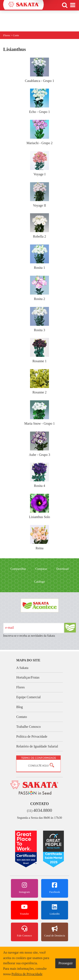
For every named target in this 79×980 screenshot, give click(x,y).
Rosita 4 (39, 475)
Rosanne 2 (39, 382)
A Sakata (22, 668)
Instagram (24, 888)
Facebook (55, 888)
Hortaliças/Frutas (28, 677)
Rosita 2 (39, 288)
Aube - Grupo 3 (40, 444)
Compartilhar (18, 569)
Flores (20, 687)
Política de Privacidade (32, 736)
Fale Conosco (24, 931)
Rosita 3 (39, 319)
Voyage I (39, 164)
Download (62, 569)
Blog (19, 707)
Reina (39, 537)
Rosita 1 (39, 257)
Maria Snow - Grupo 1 (40, 413)
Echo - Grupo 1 (39, 101)
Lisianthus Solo (39, 506)
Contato (22, 717)
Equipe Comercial (28, 697)
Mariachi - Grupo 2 (39, 132)
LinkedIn (55, 910)
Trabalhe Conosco (28, 727)
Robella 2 (39, 226)
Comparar (41, 569)
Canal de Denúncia (55, 931)
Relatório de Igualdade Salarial (37, 746)
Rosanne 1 (39, 350)
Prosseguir (66, 963)
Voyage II (39, 195)
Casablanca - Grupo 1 (39, 70)
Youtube (24, 910)
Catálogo (40, 582)
